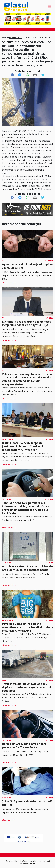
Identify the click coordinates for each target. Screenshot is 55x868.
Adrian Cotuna (15, 38)
